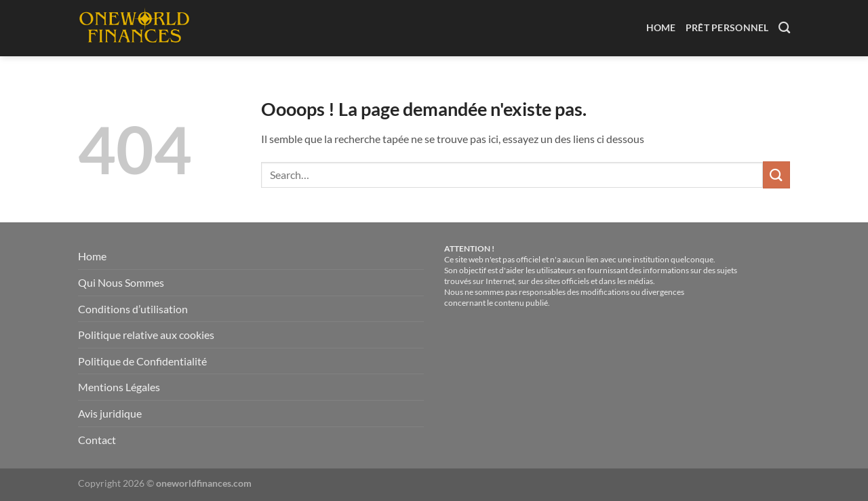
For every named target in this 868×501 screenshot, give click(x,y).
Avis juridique (110, 413)
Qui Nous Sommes (121, 282)
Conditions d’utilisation (133, 309)
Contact (97, 440)
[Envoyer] (776, 175)
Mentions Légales (119, 387)
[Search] (784, 28)
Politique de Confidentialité (142, 361)
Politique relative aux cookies (146, 335)
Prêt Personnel (727, 27)
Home (661, 27)
